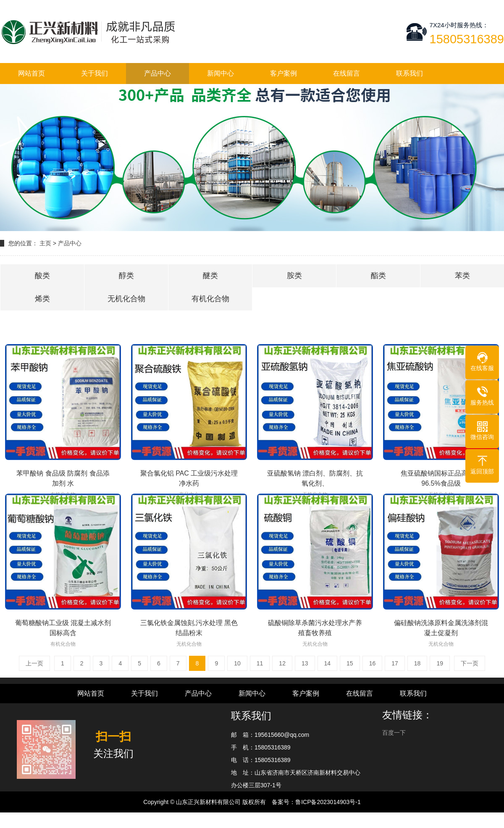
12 (282, 663)
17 (395, 663)
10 (237, 663)
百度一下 (394, 733)
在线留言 (346, 73)
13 (305, 663)
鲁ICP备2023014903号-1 (328, 802)
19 (440, 663)
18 (417, 663)
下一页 (470, 663)
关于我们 (94, 73)
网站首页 (31, 73)
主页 (45, 243)
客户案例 (283, 73)
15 (350, 663)
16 (373, 663)
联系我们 (409, 73)
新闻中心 (220, 73)
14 (328, 663)
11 (260, 663)
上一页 (34, 663)
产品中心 (157, 73)
